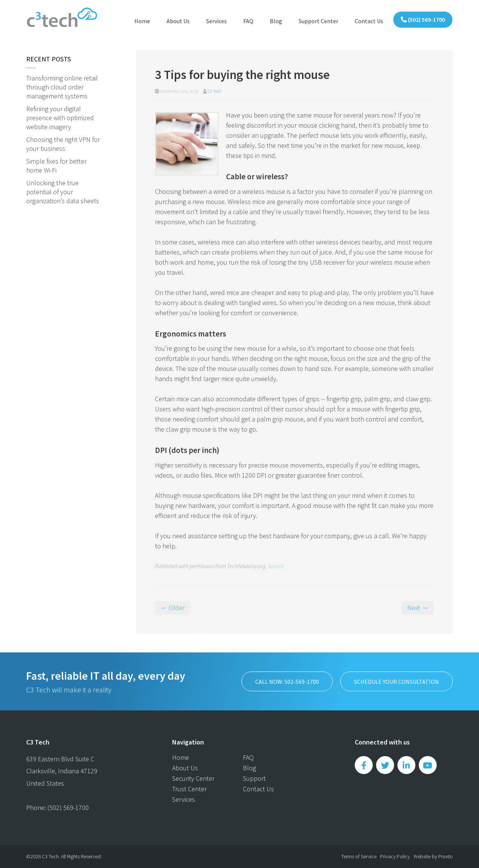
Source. (276, 566)
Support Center (318, 21)
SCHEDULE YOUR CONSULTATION (396, 682)
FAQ (248, 21)
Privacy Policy (395, 856)
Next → (418, 608)
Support (254, 778)
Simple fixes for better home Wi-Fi (56, 166)
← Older (173, 608)
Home (142, 21)
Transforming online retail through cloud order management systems (62, 87)
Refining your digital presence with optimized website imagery (60, 118)
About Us (178, 21)
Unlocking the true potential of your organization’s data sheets (63, 192)
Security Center (193, 778)
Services (216, 21)
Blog (276, 21)
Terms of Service (359, 856)
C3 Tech (215, 91)
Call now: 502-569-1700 (287, 682)
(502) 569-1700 (423, 19)
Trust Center (189, 789)
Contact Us (369, 21)
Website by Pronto (433, 856)
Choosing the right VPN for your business (63, 144)
